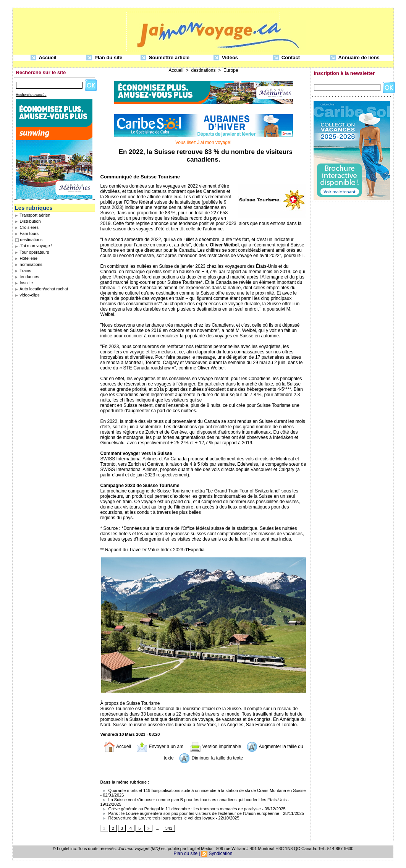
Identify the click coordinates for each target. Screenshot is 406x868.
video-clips (27, 295)
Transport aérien (33, 215)
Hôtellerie (26, 258)
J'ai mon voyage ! (34, 246)
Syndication (220, 853)
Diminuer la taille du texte (211, 758)
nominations (29, 264)
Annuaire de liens (355, 58)
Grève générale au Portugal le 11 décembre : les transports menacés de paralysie (181, 809)
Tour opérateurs (32, 252)
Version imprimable (215, 747)
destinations (32, 240)
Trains (23, 270)
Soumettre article (165, 58)
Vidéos (226, 58)
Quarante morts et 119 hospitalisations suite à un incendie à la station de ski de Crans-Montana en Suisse (203, 790)
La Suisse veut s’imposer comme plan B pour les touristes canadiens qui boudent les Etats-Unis (194, 800)
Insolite (24, 283)
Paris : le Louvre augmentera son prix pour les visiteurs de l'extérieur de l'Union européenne (190, 813)
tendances (27, 277)
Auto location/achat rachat (42, 289)
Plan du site (104, 58)
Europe (231, 70)
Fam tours (27, 233)
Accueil (43, 58)
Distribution (28, 221)
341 (169, 828)
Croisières (27, 227)
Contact (286, 58)
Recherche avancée (31, 95)
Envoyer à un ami (160, 747)
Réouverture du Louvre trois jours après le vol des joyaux (158, 818)
